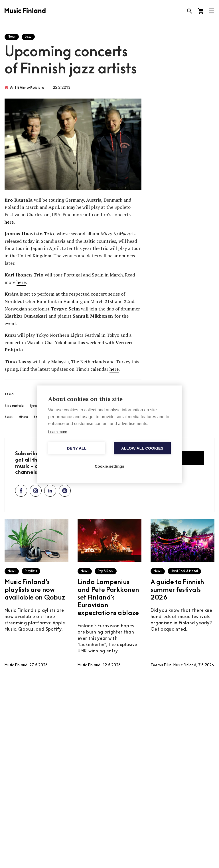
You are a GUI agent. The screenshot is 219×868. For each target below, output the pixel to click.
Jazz (28, 37)
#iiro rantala (14, 406)
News (12, 37)
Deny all (77, 448)
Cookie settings (109, 466)
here (9, 222)
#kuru (9, 417)
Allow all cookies (142, 448)
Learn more (58, 431)
